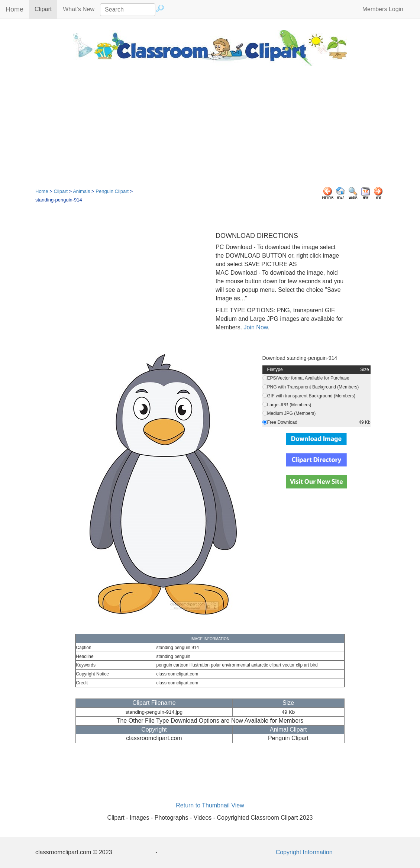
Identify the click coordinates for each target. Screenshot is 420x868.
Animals (81, 191)
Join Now (255, 327)
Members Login (383, 9)
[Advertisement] (210, 129)
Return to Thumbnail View (210, 805)
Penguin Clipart (112, 191)
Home (14, 9)
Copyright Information (304, 852)
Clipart (46, 9)
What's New (79, 9)
